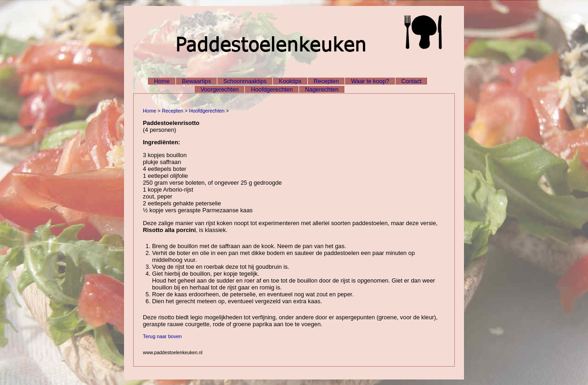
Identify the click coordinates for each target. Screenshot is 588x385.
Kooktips (290, 81)
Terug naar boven (162, 336)
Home (162, 81)
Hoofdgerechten (272, 89)
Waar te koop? (370, 81)
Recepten (326, 81)
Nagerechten (322, 89)
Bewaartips (196, 81)
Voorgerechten (219, 89)
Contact (412, 81)
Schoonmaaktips (245, 81)
